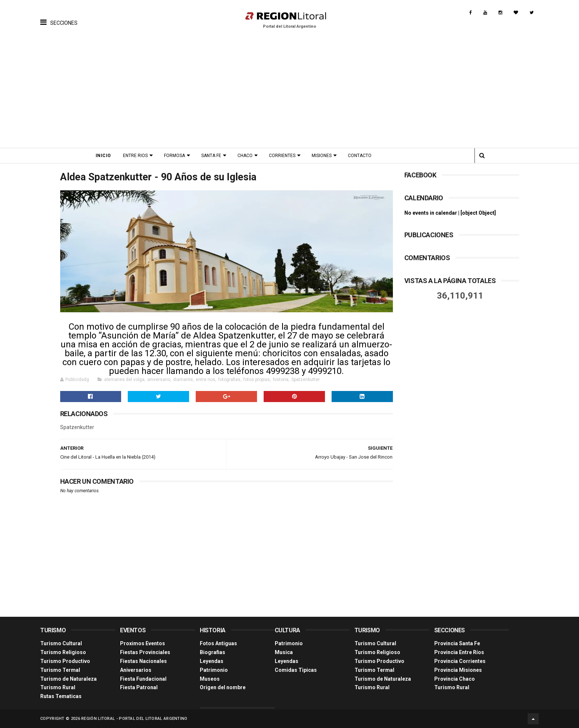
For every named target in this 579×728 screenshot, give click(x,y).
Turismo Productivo (65, 661)
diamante (183, 380)
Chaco (245, 156)
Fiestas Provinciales (145, 652)
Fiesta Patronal (139, 687)
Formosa (174, 156)
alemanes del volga (124, 380)
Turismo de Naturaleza (68, 679)
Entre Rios (135, 156)
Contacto (360, 156)
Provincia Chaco (455, 679)
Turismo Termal (60, 670)
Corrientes (282, 156)
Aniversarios (136, 670)
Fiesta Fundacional (143, 679)
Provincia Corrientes (460, 661)
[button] (59, 17)
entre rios (205, 380)
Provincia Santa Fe (457, 643)
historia (281, 380)
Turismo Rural (58, 687)
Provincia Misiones (458, 670)
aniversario (159, 380)
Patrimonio (214, 670)
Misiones (322, 156)
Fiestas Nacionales (143, 661)
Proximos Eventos (143, 643)
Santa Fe (211, 156)
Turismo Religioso (63, 652)
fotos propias (257, 380)
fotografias (229, 380)
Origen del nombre (223, 687)
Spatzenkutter (306, 380)
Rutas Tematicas (61, 696)
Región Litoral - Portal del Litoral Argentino (134, 719)
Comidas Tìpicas (296, 670)
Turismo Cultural (61, 643)
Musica (284, 652)
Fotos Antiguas (218, 643)
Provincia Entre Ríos (459, 652)
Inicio (103, 156)
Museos (210, 679)
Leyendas (212, 661)
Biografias (213, 652)
